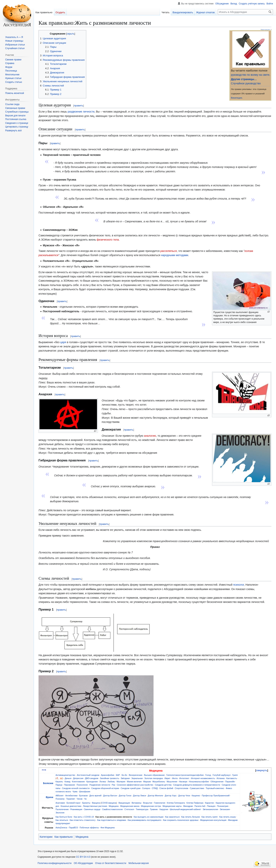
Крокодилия (92, 782)
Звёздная (125, 778)
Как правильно (64, 837)
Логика (103, 782)
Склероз (146, 788)
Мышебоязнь (159, 782)
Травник (154, 809)
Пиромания (69, 785)
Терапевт (71, 799)
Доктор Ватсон (110, 796)
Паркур (59, 785)
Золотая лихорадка (154, 778)
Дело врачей (95, 796)
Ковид (67, 782)
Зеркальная (137, 778)
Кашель (59, 782)
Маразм (147, 782)
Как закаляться (172, 817)
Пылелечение (62, 809)
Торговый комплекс (215, 788)
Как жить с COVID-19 (84, 817)
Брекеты (86, 803)
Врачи (50, 797)
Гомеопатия (160, 803)
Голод (208, 775)
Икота (175, 778)
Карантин (210, 803)
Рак (113, 785)
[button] (13, 131)
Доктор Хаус (171, 796)
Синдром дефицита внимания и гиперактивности (197, 785)
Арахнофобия (108, 775)
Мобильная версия (139, 863)
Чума (75, 792)
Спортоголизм (182, 788)
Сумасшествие (197, 788)
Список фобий (166, 788)
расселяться (168, 251)
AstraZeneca (61, 828)
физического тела (108, 240)
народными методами (175, 255)
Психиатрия (223, 806)
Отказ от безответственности (111, 863)
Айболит (60, 796)
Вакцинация (124, 803)
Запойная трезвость (109, 778)
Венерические (136, 775)
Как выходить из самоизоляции (149, 817)
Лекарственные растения (95, 806)
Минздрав (188, 806)
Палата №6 (200, 806)
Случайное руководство (246, 83)
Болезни (48, 783)
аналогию (150, 436)
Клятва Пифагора (195, 803)
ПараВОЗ (73, 828)
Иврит (167, 778)
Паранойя (230, 782)
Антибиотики (71, 796)
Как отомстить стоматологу (83, 820)
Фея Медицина (108, 828)
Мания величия (134, 782)
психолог (238, 585)
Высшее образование (154, 775)
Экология (60, 813)
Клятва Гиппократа (176, 803)
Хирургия (164, 809)
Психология (82, 785)
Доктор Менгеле (155, 796)
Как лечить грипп (209, 817)
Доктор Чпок (184, 796)
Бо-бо (124, 775)
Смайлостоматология (112, 809)
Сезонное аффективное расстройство (135, 785)
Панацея (211, 806)
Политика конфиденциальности (55, 863)
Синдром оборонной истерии (105, 788)
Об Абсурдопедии (83, 863)
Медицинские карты (172, 806)
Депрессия (78, 778)
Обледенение (217, 782)
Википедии (237, 98)
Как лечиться (62, 820)
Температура (142, 809)
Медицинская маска (130, 806)
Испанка (221, 778)
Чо (85, 799)
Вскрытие (148, 803)
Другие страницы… (244, 79)
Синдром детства (163, 785)
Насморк (183, 782)
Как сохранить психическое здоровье (181, 820)
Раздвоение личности (100, 785)
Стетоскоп (129, 809)
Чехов (80, 799)
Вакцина (96, 803)
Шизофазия (85, 792)
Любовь (111, 782)
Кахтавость (232, 778)
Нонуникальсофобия (199, 782)
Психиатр (60, 799)
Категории (46, 837)
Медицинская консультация (213, 820)
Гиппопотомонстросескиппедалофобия (185, 775)
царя (63, 342)
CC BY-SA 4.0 (83, 857)
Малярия (121, 782)
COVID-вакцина (109, 803)
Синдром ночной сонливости (76, 788)
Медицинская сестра (151, 806)
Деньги (68, 778)
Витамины (137, 803)
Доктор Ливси (140, 796)
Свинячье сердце (92, 809)
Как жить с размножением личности (114, 817)
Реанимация (76, 809)
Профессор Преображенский (216, 796)
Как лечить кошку (228, 817)
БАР (118, 775)
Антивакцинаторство (65, 775)
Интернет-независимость (203, 778)
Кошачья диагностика (71, 806)
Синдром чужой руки (131, 788)
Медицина (114, 806)
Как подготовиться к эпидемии (112, 820)
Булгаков (83, 796)
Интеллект (184, 778)
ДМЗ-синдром (92, 778)
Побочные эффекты (89, 828)
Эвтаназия (225, 809)
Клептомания (78, 782)
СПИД (155, 788)
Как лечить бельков (191, 817)
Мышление (172, 782)
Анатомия (60, 803)
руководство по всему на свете (250, 75)
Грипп (235, 775)
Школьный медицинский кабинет (185, 809)
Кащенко (196, 796)
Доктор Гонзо (125, 796)
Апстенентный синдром (88, 775)
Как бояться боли (64, 817)
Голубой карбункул (222, 775)
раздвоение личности (81, 112)
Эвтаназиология (210, 809)
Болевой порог (74, 803)
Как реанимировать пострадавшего (145, 820)
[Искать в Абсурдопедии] (245, 12)
